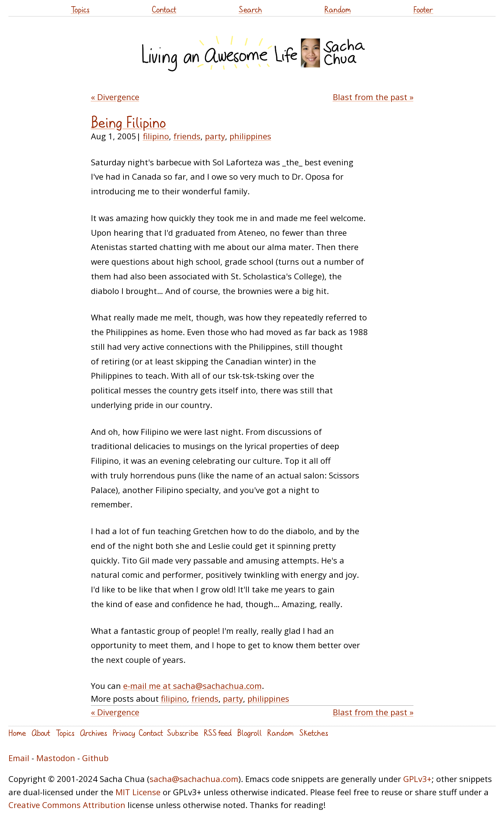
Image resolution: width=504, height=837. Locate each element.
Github (95, 758)
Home (17, 733)
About (41, 733)
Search (250, 9)
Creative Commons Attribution (67, 805)
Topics (80, 9)
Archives (93, 733)
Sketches (314, 733)
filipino (156, 136)
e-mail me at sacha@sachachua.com (192, 686)
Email (19, 758)
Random (338, 9)
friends (187, 136)
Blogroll (249, 733)
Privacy (124, 733)
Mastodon (56, 758)
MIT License (138, 792)
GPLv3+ (417, 779)
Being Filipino (128, 122)
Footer (423, 9)
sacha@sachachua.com (194, 779)
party (215, 136)
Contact (164, 9)
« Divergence (115, 97)
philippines (250, 136)
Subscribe (183, 733)
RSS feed (218, 733)
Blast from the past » (373, 97)
